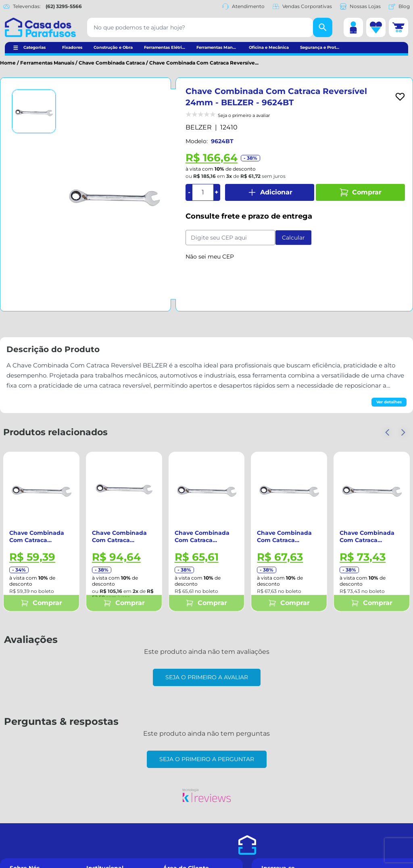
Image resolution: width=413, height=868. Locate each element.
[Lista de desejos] (376, 27)
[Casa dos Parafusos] (40, 27)
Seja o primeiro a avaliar (207, 677)
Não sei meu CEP (210, 257)
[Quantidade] (203, 192)
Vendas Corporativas (302, 6)
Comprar (360, 192)
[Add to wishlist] (400, 97)
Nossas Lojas (360, 6)
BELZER (199, 127)
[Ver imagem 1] (34, 111)
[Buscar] (323, 27)
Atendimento (243, 6)
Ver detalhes (389, 402)
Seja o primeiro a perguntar (207, 759)
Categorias (34, 47)
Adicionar (270, 192)
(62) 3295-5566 (64, 6)
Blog (399, 6)
